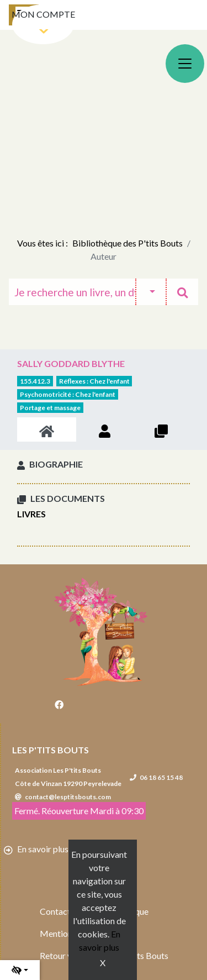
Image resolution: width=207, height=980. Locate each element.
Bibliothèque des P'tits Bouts (128, 243)
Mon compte (43, 14)
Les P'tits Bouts (51, 750)
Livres (31, 514)
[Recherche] (72, 292)
